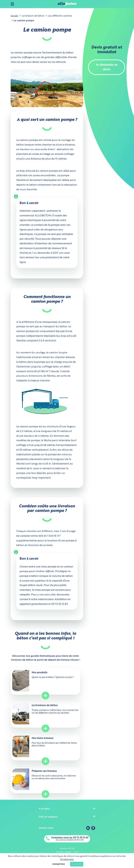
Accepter (77, 864)
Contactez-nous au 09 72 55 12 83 (70, 838)
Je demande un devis (107, 67)
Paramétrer (59, 864)
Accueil (14, 16)
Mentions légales (64, 852)
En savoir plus (67, 860)
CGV (76, 852)
